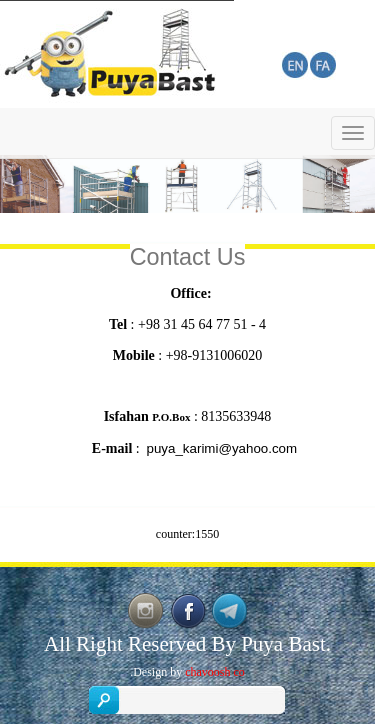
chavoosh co (215, 672)
